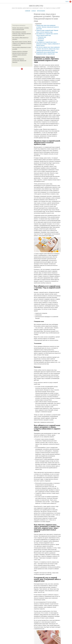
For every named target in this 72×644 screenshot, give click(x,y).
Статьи (34, 11)
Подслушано (41, 11)
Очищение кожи (42, 37)
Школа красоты (36, 6)
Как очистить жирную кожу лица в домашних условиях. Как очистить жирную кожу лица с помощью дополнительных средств (48, 49)
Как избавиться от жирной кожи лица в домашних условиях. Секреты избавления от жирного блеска (48, 44)
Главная (28, 11)
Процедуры (41, 40)
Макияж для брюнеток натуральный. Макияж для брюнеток (19, 61)
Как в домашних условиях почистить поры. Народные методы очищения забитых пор (22, 34)
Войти (67, 1)
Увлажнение (41, 39)
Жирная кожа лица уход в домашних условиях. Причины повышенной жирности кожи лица (48, 27)
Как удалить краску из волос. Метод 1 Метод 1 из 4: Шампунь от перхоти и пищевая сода (22, 43)
